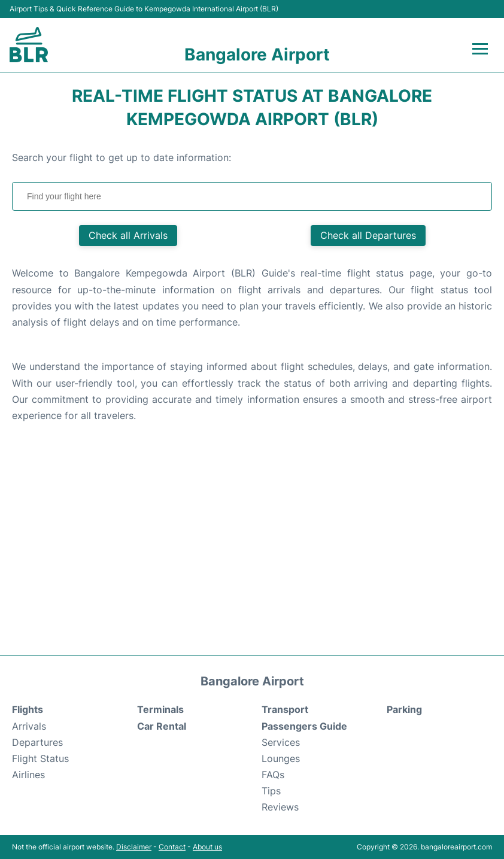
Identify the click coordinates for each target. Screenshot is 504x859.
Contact (172, 847)
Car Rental (162, 726)
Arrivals (29, 726)
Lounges (281, 758)
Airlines (28, 775)
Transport (285, 709)
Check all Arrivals (128, 235)
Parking (404, 709)
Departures (37, 742)
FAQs (273, 775)
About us (207, 847)
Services (281, 742)
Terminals (160, 709)
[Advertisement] (252, 548)
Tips (271, 791)
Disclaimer (134, 847)
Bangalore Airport (257, 54)
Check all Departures (368, 235)
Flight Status (40, 758)
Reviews (280, 807)
